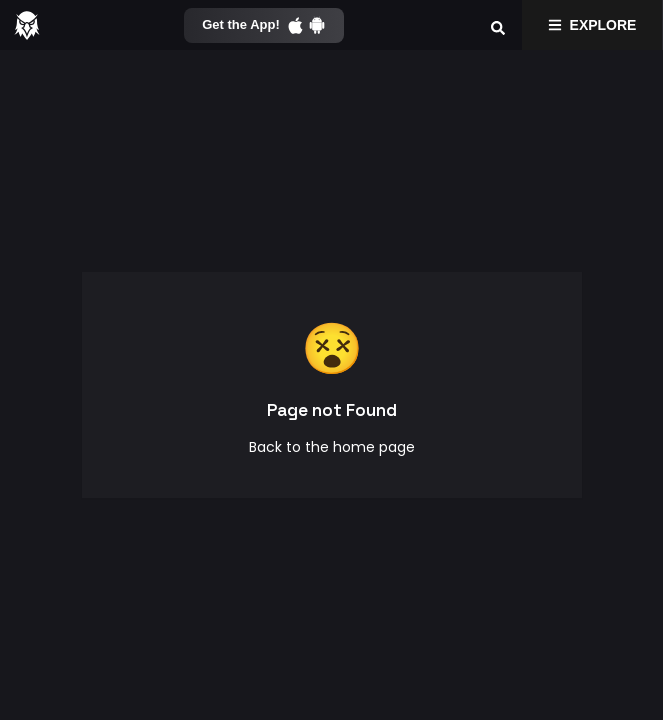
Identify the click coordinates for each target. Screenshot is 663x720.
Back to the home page (332, 447)
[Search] (498, 25)
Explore (592, 25)
